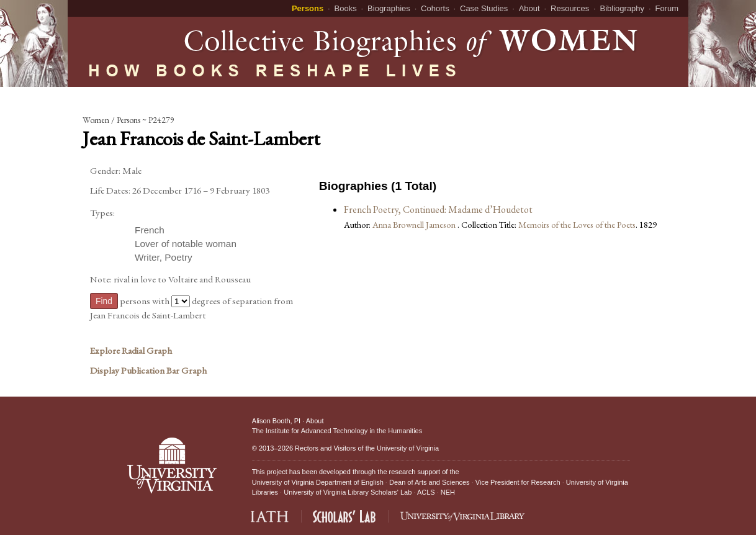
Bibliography (623, 8)
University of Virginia (408, 448)
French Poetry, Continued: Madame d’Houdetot (438, 209)
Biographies (389, 8)
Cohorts (435, 8)
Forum (667, 8)
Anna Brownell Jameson (415, 224)
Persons (308, 8)
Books (346, 8)
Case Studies (484, 8)
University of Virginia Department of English (318, 482)
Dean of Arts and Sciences (430, 482)
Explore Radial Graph (131, 351)
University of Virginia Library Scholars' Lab (348, 492)
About (529, 8)
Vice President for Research (518, 482)
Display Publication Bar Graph (148, 371)
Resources (570, 8)
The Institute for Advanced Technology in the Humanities (337, 431)
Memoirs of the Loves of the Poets (577, 224)
